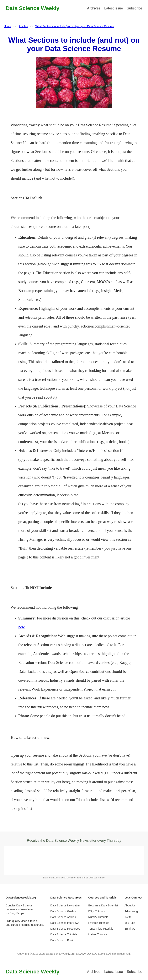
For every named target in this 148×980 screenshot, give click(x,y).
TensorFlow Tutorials (101, 929)
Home (7, 26)
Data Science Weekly (33, 8)
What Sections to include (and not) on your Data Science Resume (75, 26)
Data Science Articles (63, 917)
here (22, 627)
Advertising (131, 911)
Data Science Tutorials (64, 934)
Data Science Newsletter (65, 905)
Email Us (130, 929)
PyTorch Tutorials (99, 923)
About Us (130, 905)
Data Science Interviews (65, 923)
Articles (23, 26)
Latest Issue (114, 8)
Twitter (128, 917)
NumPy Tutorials (98, 917)
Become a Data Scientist (103, 905)
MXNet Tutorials (98, 934)
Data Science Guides (63, 911)
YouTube (130, 923)
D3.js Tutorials (97, 911)
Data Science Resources (65, 929)
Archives (94, 8)
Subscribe (135, 8)
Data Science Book (62, 940)
